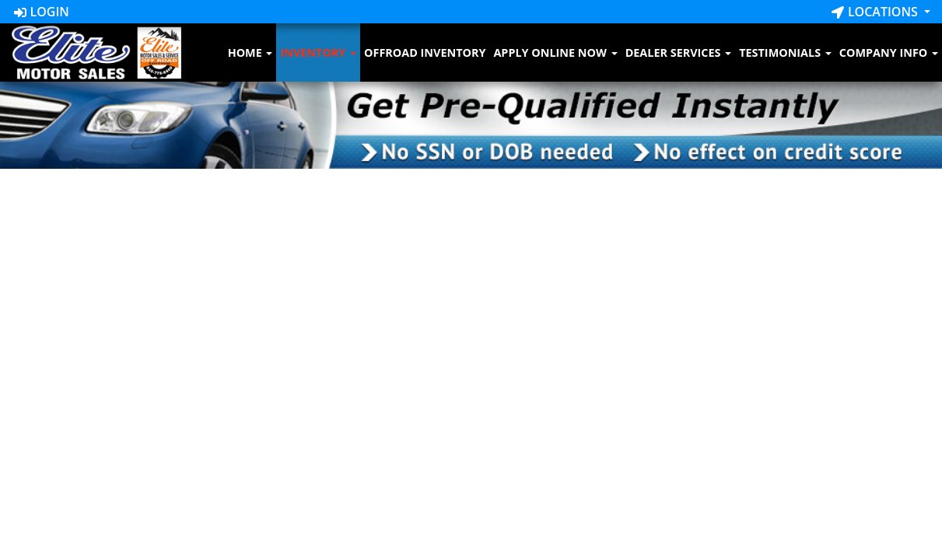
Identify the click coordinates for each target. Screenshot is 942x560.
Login (42, 12)
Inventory (318, 52)
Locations (876, 12)
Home (250, 52)
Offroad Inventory (425, 52)
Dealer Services (679, 52)
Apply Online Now (555, 52)
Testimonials (785, 52)
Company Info (889, 52)
